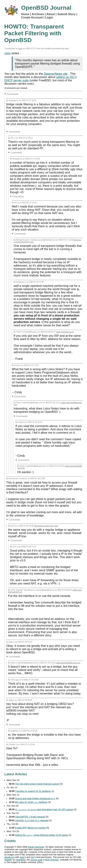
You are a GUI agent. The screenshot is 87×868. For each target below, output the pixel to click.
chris (8, 53)
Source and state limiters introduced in (35, 799)
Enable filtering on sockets (30, 828)
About (51, 14)
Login (49, 17)
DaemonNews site (56, 74)
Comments (13, 94)
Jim (33, 857)
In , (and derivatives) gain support (44, 809)
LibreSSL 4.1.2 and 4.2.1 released (32, 820)
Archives (38, 14)
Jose (22, 857)
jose (20, 48)
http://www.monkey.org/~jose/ (46, 526)
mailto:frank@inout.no (65, 332)
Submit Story (66, 14)
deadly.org (9, 857)
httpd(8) (8, 860)
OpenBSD (21, 860)
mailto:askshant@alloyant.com (68, 663)
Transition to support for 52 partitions (33, 791)
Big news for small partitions (31, 802)
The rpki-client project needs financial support (37, 784)
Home (25, 14)
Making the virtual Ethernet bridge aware (42, 835)
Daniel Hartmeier (36, 847)
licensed (52, 860)
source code (36, 860)
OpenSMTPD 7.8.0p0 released (30, 817)
